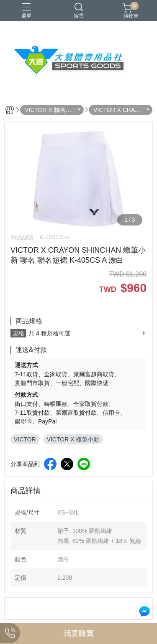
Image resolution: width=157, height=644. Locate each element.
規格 (18, 333)
